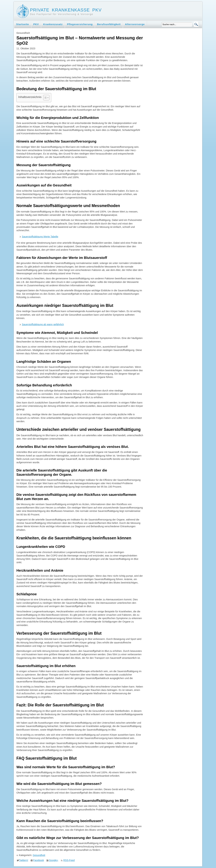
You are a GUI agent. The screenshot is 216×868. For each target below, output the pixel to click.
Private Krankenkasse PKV (66, 10)
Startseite (23, 24)
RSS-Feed (69, 860)
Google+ (54, 860)
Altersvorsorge (135, 24)
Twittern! (24, 860)
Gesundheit (39, 855)
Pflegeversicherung (80, 24)
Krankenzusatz (53, 24)
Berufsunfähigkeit (109, 24)
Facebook (39, 860)
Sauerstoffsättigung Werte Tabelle (40, 237)
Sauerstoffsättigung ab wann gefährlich (43, 324)
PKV (36, 24)
